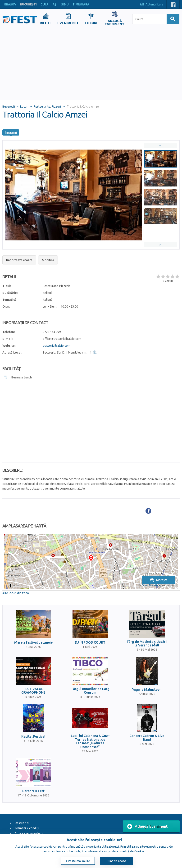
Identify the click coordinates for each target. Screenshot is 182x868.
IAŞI (55, 4)
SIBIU (65, 4)
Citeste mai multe (78, 861)
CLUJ (44, 4)
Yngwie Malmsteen (147, 690)
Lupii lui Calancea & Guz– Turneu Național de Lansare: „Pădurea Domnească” (90, 741)
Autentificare (152, 5)
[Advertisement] (91, 64)
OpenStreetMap (152, 585)
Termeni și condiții (27, 828)
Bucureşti (9, 107)
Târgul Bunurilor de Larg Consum (90, 691)
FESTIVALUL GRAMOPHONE (33, 691)
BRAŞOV (10, 4)
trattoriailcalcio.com (57, 345)
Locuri (24, 107)
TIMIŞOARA (81, 4)
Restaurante (42, 107)
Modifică (48, 260)
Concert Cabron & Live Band (147, 738)
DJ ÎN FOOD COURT (90, 643)
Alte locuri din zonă (16, 593)
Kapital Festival (33, 737)
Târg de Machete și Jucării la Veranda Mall (147, 644)
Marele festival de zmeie (33, 643)
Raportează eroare (19, 260)
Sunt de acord (116, 861)
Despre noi (22, 823)
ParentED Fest (33, 791)
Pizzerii (57, 107)
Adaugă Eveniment (148, 827)
